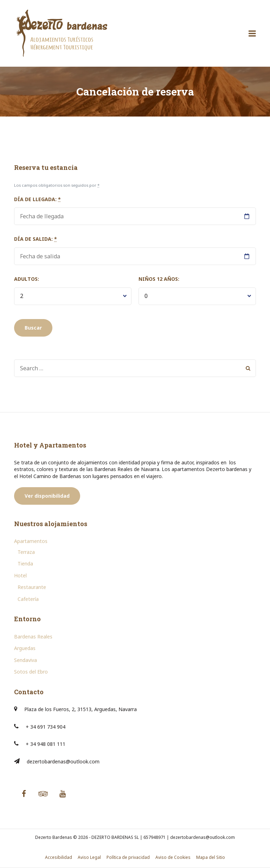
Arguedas (25, 648)
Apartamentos (31, 541)
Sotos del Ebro (31, 672)
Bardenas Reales (33, 637)
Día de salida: (36, 239)
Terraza (26, 552)
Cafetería (28, 599)
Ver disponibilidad (47, 496)
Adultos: (27, 279)
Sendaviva (25, 660)
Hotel (20, 575)
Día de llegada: (37, 199)
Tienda (25, 564)
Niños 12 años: (159, 279)
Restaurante (32, 587)
